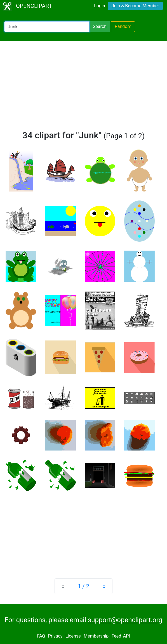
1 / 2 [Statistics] (83, 586)
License (73, 636)
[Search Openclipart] (47, 27)
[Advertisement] (83, 88)
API (127, 636)
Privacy (55, 636)
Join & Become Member (135, 6)
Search (100, 26)
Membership (96, 636)
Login (99, 6)
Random (123, 26)
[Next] (104, 586)
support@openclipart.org (125, 620)
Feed (117, 636)
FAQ (41, 636)
